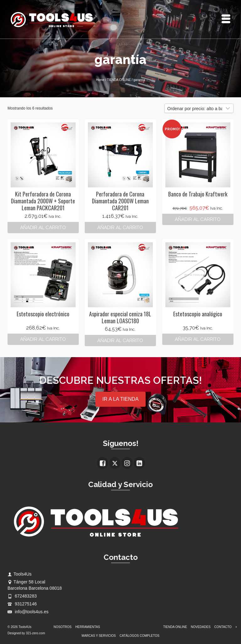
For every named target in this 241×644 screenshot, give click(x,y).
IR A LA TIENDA (120, 399)
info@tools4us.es (28, 612)
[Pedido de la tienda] (199, 108)
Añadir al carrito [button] (43, 228)
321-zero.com (35, 633)
